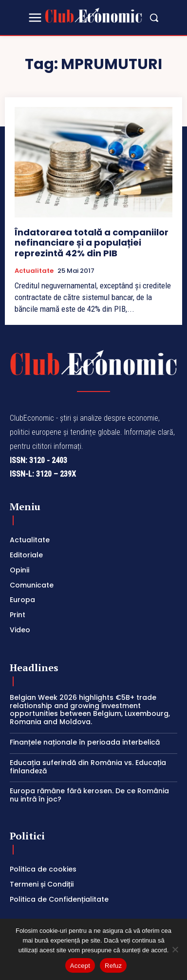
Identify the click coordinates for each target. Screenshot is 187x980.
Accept (80, 966)
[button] (154, 18)
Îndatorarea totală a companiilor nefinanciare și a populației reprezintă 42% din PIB (92, 243)
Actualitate (34, 271)
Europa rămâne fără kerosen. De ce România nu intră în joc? (89, 795)
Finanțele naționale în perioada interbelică (85, 742)
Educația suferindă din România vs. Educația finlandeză (88, 767)
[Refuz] (175, 949)
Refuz (113, 966)
